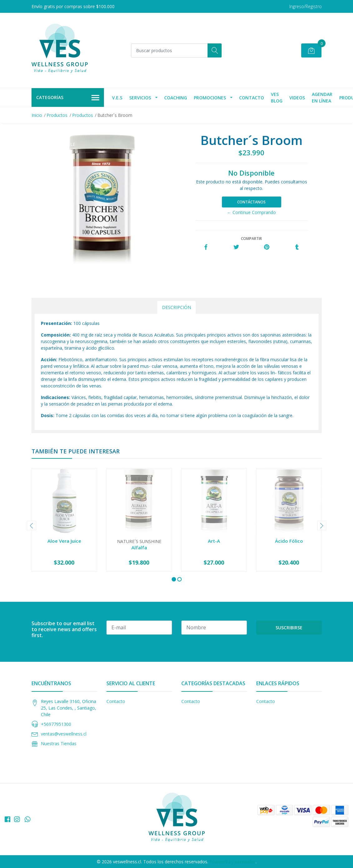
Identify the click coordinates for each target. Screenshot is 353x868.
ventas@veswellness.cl (64, 734)
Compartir (251, 239)
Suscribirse (289, 628)
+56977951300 (56, 724)
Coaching (176, 98)
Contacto (252, 98)
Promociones (210, 98)
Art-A (214, 541)
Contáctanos (251, 202)
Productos (57, 115)
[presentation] (32, 526)
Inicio (37, 115)
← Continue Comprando (251, 212)
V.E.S (117, 98)
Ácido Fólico (289, 541)
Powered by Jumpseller (233, 862)
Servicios (140, 98)
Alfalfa (139, 547)
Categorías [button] (68, 98)
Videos (297, 98)
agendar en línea (322, 97)
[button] (174, 579)
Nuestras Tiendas (59, 743)
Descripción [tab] (176, 307)
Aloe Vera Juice (64, 541)
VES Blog (277, 97)
